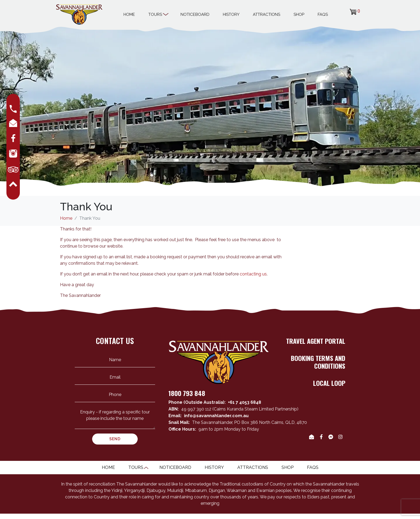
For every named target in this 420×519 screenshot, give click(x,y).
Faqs (323, 14)
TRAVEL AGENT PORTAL (316, 341)
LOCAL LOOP (329, 383)
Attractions (267, 14)
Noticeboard (195, 14)
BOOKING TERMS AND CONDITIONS (318, 362)
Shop (299, 14)
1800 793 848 (187, 393)
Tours (158, 14)
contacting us (253, 274)
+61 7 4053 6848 (245, 402)
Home (129, 14)
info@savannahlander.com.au (216, 416)
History (231, 14)
